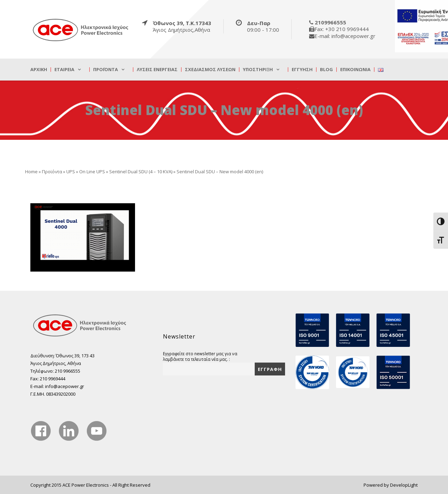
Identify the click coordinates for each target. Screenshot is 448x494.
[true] (81, 30)
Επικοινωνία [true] (355, 70)
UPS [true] (71, 172)
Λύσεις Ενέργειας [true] (157, 70)
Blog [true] (326, 70)
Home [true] (31, 172)
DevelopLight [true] (404, 485)
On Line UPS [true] (92, 172)
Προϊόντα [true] (106, 70)
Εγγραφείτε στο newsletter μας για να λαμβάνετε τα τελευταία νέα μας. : (200, 356)
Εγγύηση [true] (302, 70)
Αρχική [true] (39, 70)
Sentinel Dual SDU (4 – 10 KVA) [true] (141, 172)
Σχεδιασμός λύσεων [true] (210, 70)
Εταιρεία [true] (64, 70)
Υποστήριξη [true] (258, 70)
